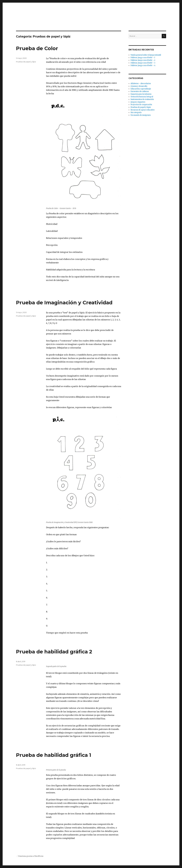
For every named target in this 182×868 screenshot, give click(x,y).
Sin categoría (136, 112)
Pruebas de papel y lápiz (26, 62)
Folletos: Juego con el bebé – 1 (143, 58)
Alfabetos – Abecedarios (141, 84)
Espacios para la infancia (141, 94)
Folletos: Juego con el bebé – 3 (143, 63)
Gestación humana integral (142, 97)
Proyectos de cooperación (141, 105)
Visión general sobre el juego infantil (146, 55)
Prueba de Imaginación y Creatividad (64, 303)
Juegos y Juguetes (138, 102)
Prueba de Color (37, 48)
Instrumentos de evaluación (142, 99)
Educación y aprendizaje (141, 89)
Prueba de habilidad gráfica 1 (54, 755)
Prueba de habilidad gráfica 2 (54, 652)
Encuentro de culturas (140, 91)
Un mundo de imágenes (141, 115)
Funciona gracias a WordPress (31, 856)
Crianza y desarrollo (139, 86)
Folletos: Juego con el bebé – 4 (143, 65)
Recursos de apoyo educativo (143, 110)
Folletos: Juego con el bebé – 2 (143, 60)
